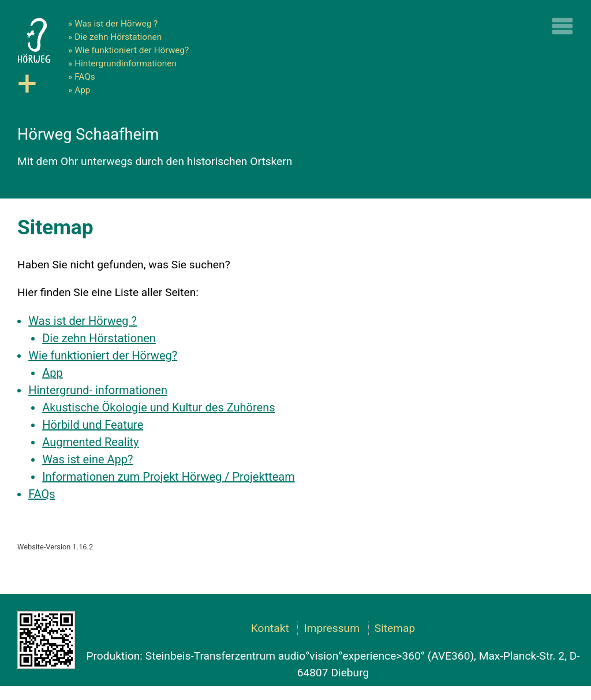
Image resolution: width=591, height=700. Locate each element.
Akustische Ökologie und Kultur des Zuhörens (158, 407)
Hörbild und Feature (93, 425)
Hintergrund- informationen (98, 390)
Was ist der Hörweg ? (116, 24)
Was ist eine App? (87, 459)
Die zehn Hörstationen (118, 37)
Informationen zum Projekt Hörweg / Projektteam (169, 477)
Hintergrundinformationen (126, 63)
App (82, 90)
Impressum (332, 628)
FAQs (85, 77)
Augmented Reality (90, 442)
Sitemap (395, 628)
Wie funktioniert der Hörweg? (132, 50)
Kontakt (270, 628)
